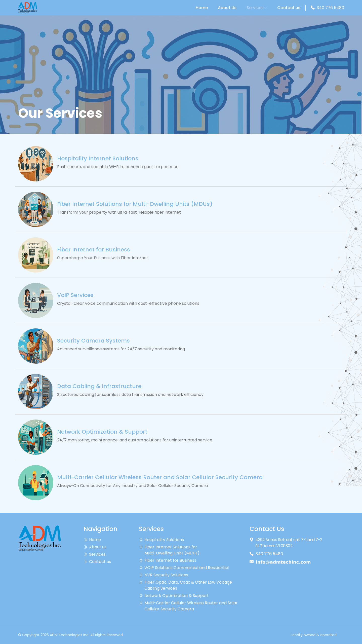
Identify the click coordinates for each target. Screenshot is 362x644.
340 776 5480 (330, 8)
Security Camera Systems (93, 341)
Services (257, 8)
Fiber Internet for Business (94, 250)
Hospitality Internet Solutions (98, 159)
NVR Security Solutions (164, 575)
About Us (227, 8)
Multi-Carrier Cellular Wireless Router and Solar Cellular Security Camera (160, 477)
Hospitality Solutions (161, 540)
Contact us (289, 8)
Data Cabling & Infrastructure (99, 386)
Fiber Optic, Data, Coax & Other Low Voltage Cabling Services (185, 585)
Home (202, 8)
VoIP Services (75, 295)
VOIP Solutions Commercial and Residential (184, 568)
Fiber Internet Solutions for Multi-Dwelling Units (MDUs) (135, 204)
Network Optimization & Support (102, 432)
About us (95, 547)
